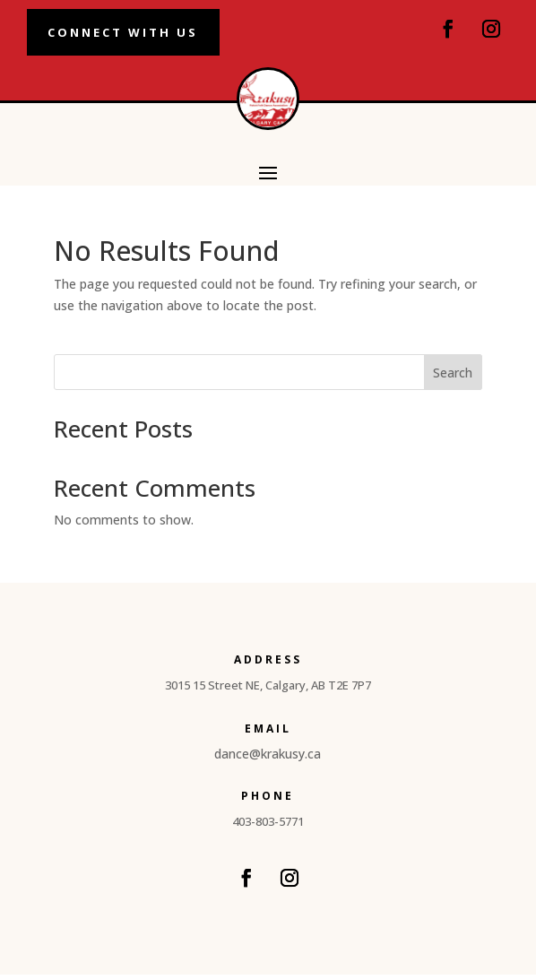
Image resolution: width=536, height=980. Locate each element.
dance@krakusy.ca (268, 759)
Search (453, 378)
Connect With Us (144, 35)
